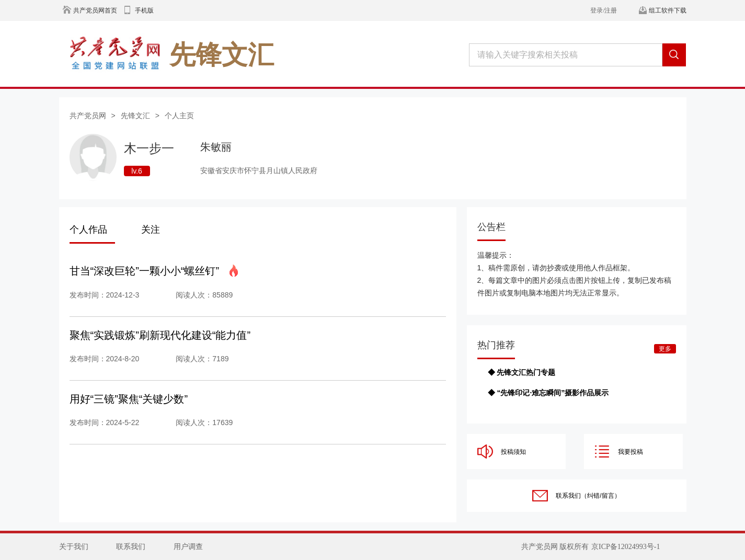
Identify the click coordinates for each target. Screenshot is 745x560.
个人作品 (88, 230)
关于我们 (74, 547)
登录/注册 (604, 10)
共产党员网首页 (95, 10)
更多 (665, 349)
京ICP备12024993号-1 (626, 547)
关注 (151, 230)
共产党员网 (88, 116)
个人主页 (179, 116)
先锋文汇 (135, 116)
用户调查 (188, 547)
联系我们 (131, 547)
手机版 (144, 10)
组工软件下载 (668, 10)
